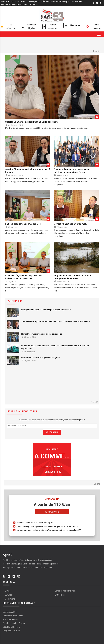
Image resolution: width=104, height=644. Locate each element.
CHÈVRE (31, 2)
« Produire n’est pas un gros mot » (71, 224)
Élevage (8, 591)
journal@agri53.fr (10, 612)
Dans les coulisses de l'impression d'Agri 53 (41, 357)
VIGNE (26, 5)
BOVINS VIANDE (21, 2)
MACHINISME (6, 5)
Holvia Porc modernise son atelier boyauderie (42, 334)
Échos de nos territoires (65, 591)
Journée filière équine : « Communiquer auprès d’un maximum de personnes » (56, 321)
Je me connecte (96, 26)
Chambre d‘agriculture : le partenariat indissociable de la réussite (24, 277)
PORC (20, 5)
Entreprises (60, 595)
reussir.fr (5, 2)
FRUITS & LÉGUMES (42, 2)
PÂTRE (15, 5)
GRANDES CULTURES (58, 2)
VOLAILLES (34, 5)
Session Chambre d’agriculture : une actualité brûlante (32, 122)
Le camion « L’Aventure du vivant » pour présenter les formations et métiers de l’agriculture (55, 347)
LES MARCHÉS (77, 2)
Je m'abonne (11, 26)
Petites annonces (53, 26)
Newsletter (75, 25)
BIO (12, 2)
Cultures (8, 595)
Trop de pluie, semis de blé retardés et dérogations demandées (73, 277)
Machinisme (10, 599)
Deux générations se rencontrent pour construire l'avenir (46, 310)
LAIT (69, 2)
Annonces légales (32, 26)
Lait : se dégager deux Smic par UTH (23, 224)
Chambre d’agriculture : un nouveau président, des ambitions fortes (71, 171)
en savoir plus (53, 472)
